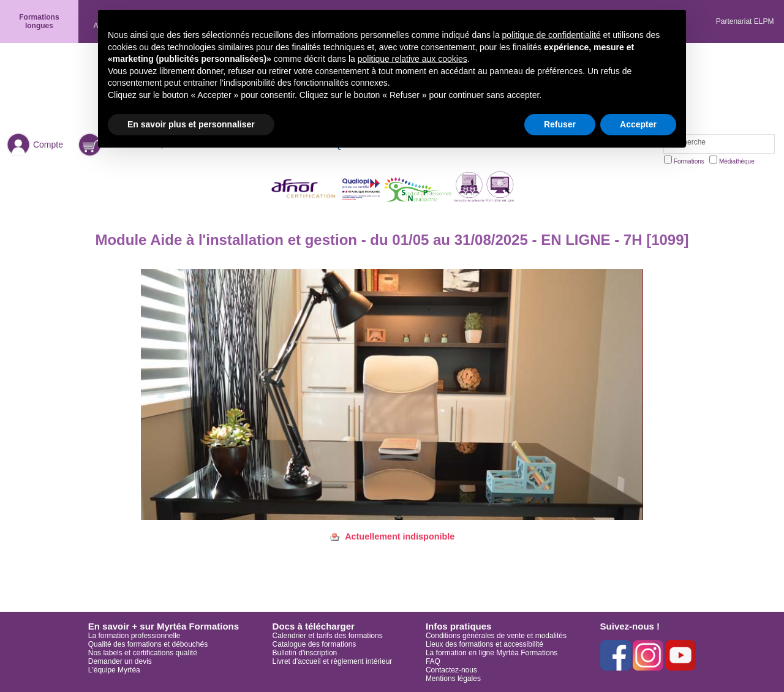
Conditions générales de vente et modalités (496, 636)
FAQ (433, 661)
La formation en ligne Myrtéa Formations (492, 653)
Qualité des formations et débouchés (148, 644)
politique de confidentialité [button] (552, 35)
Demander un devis (120, 661)
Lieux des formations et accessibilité (484, 644)
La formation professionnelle (134, 636)
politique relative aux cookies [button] (413, 59)
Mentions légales (453, 679)
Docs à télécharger (314, 626)
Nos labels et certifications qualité (143, 653)
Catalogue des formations (315, 644)
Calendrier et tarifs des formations (328, 636)
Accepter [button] (638, 124)
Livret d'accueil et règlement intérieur (333, 661)
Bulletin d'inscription (305, 653)
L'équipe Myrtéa (114, 670)
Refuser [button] (560, 124)
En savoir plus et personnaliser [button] (191, 124)
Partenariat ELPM (745, 21)
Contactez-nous (451, 670)
